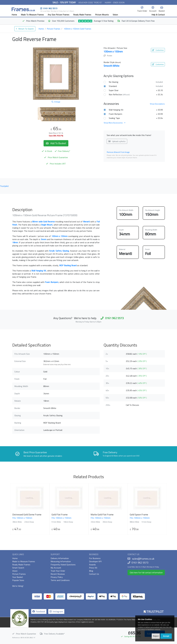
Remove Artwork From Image (118, 152)
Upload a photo (117, 141)
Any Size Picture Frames (58, 15)
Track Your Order (58, 571)
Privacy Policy (57, 577)
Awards (92, 565)
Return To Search (25, 29)
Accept (166, 636)
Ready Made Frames (82, 15)
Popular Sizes (18, 580)
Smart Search (18, 568)
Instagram (56, 611)
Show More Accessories (115, 123)
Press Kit (93, 568)
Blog (91, 571)
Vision (115, 15)
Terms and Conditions (60, 580)
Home (14, 15)
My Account (56, 568)
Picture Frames (54, 29)
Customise (158, 50)
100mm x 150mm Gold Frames (77, 29)
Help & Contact (158, 15)
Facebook (39, 611)
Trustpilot (4, 186)
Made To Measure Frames (32, 15)
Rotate (108, 56)
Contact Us (94, 574)
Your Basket (18, 577)
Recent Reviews (58, 574)
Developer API (95, 561)
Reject (156, 636)
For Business (95, 558)
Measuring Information (61, 561)
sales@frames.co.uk (143, 559)
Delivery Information (60, 558)
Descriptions (157, 104)
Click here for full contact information (146, 573)
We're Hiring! (18, 586)
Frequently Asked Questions (63, 565)
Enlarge (56, 102)
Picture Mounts (102, 15)
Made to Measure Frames (24, 561)
